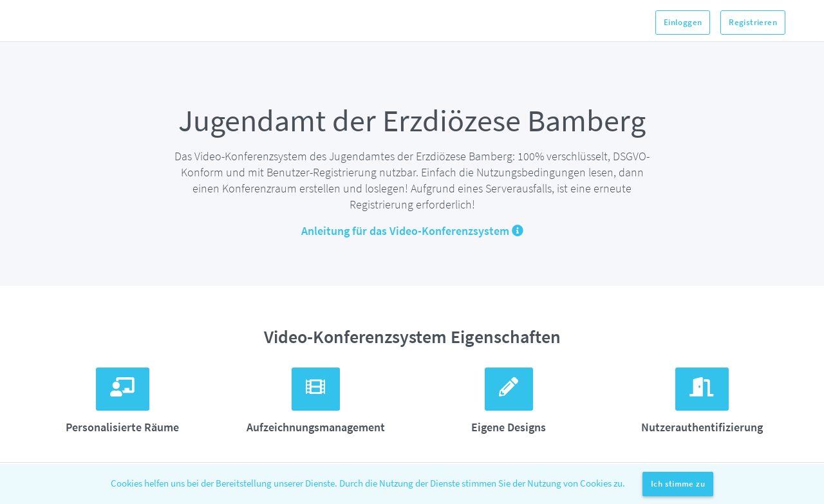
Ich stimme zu (678, 484)
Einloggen (683, 22)
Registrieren (753, 22)
